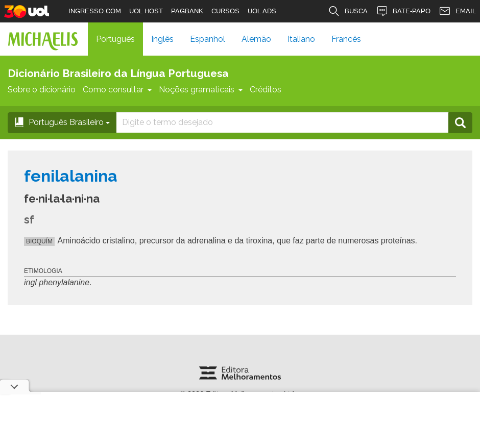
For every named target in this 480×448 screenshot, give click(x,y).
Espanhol (208, 39)
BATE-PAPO (403, 11)
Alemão (256, 39)
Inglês (162, 39)
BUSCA (348, 11)
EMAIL (457, 11)
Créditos (266, 90)
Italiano (301, 39)
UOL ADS (262, 11)
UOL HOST (146, 11)
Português (115, 39)
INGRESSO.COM (95, 11)
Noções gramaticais (201, 90)
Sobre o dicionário (42, 90)
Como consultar (117, 90)
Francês (346, 39)
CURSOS (225, 11)
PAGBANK (187, 11)
